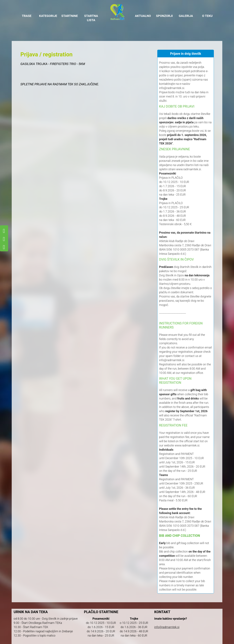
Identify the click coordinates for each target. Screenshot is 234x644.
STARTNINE (70, 16)
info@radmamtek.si (167, 627)
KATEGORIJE (48, 16)
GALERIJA (186, 16)
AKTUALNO (143, 16)
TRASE (27, 16)
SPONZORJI (164, 16)
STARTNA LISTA (91, 18)
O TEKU (207, 16)
